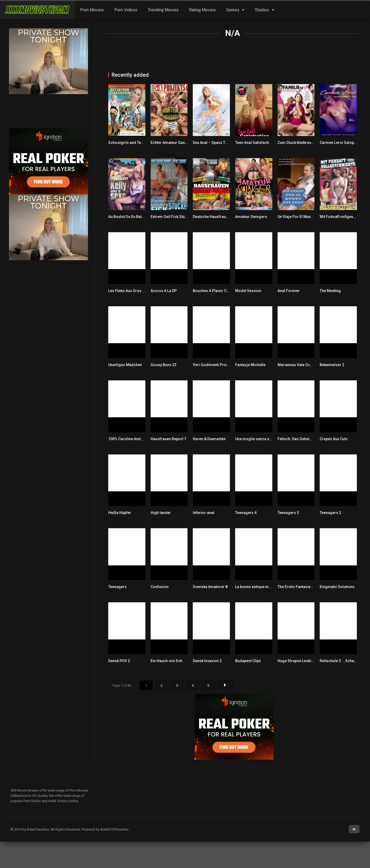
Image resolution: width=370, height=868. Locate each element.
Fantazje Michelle (250, 365)
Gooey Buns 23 (164, 365)
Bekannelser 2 (332, 365)
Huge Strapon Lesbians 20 (300, 661)
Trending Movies (163, 10)
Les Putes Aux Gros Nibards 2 (134, 291)
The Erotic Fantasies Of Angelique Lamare (314, 587)
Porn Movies (92, 10)
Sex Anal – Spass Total (212, 143)
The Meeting (330, 291)
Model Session (248, 291)
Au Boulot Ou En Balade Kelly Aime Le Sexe (145, 217)
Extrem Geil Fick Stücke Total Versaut (182, 217)
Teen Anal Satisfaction (254, 143)
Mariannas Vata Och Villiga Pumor (307, 365)
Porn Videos (126, 10)
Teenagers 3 (288, 513)
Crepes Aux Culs (334, 439)
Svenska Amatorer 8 (210, 587)
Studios (262, 10)
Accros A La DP (164, 291)
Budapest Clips (248, 661)
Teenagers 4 (246, 513)
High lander (161, 513)
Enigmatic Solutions (337, 587)
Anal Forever (289, 291)
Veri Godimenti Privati (212, 365)
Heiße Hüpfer (120, 513)
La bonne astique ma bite (256, 587)
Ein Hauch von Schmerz (171, 661)
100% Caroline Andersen (129, 439)
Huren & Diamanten (209, 439)
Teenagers (117, 587)
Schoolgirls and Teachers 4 (132, 143)
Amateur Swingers (251, 217)
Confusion (160, 587)
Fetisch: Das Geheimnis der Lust (305, 439)
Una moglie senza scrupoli (258, 439)
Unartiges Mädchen (125, 365)
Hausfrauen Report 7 (168, 439)
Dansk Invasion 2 (207, 661)
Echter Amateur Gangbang (173, 143)
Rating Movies (202, 10)
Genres (233, 10)
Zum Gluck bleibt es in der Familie (307, 143)
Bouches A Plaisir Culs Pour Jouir (222, 291)
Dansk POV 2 (119, 661)
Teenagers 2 (330, 513)
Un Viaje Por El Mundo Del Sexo (304, 217)
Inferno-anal (204, 513)
